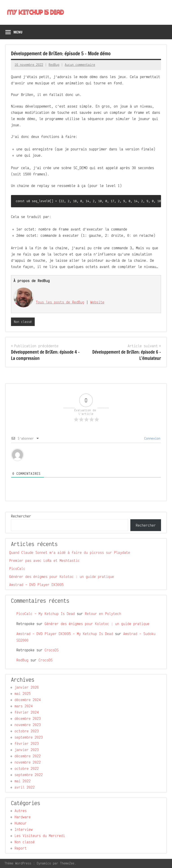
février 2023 (27, 744)
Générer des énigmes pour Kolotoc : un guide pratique (62, 577)
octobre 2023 (27, 731)
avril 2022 (25, 787)
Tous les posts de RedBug (60, 302)
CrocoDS (52, 650)
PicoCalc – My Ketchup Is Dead (46, 614)
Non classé (23, 322)
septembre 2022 (29, 775)
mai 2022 (23, 781)
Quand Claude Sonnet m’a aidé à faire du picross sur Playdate (70, 553)
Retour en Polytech (103, 614)
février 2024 (27, 712)
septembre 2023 (29, 737)
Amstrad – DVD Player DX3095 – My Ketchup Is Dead (65, 634)
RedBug (54, 65)
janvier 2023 (27, 750)
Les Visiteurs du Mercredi (40, 836)
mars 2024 (24, 706)
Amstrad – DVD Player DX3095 (36, 585)
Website (97, 302)
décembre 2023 (28, 719)
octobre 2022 (27, 769)
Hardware (23, 817)
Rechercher (21, 516)
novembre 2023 (28, 725)
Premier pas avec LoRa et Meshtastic (44, 561)
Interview (24, 830)
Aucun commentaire (80, 65)
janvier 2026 (27, 687)
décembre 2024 (28, 700)
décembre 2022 (28, 756)
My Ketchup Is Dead (36, 13)
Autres (21, 811)
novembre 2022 (28, 762)
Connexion (151, 438)
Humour (21, 823)
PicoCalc (17, 569)
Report (21, 848)
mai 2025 (23, 694)
